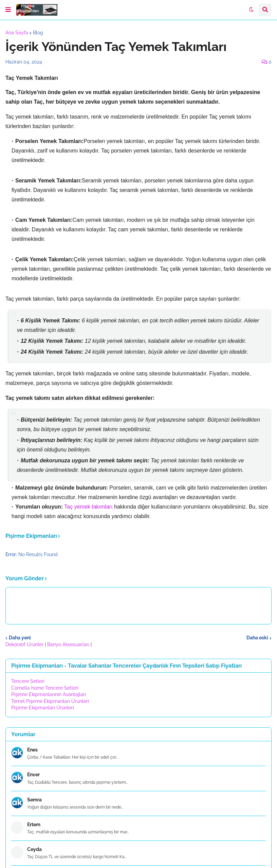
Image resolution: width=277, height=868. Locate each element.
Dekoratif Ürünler (25, 644)
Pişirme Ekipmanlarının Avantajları (49, 694)
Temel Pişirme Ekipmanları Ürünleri (50, 701)
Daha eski (257, 638)
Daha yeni (20, 638)
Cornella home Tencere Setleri (45, 688)
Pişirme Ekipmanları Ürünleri (43, 708)
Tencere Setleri (28, 681)
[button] (8, 10)
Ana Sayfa (17, 33)
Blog (38, 33)
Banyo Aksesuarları (69, 644)
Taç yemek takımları (89, 507)
